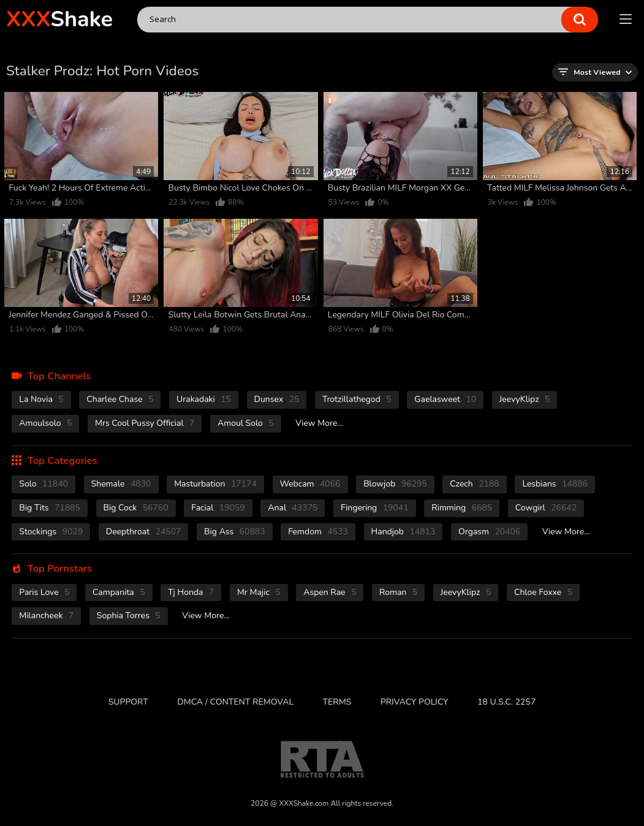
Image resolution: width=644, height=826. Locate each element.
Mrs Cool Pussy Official (145, 423)
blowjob (395, 484)
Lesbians (555, 484)
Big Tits (50, 508)
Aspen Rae (330, 592)
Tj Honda (191, 592)
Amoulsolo (45, 423)
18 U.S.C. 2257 (506, 702)
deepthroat (144, 532)
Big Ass (234, 532)
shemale (121, 484)
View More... (319, 423)
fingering (375, 508)
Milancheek (46, 616)
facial (218, 508)
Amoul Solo (246, 423)
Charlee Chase (120, 399)
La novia (41, 399)
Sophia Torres (129, 616)
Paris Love (44, 592)
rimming (462, 508)
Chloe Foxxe (543, 592)
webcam (310, 484)
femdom (318, 532)
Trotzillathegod (357, 399)
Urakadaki (204, 399)
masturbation (215, 484)
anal (293, 508)
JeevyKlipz (525, 399)
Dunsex (277, 399)
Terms (337, 702)
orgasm (489, 532)
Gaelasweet (445, 399)
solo (44, 484)
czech (474, 484)
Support (128, 702)
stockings (51, 532)
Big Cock (136, 508)
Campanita (119, 592)
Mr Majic (259, 592)
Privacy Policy (415, 702)
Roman (398, 592)
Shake (59, 19)
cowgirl (546, 508)
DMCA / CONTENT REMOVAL (235, 702)
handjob (403, 532)
